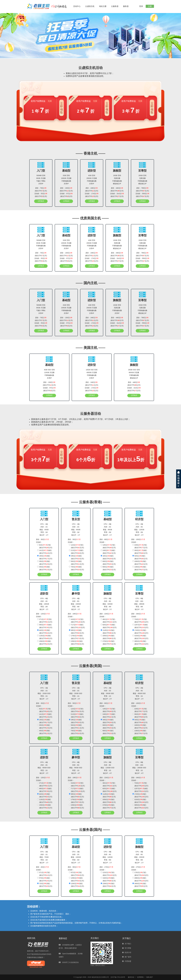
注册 (150, 6)
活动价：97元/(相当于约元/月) (66, 195)
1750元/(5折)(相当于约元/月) (76, 637)
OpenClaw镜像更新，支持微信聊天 (71, 955)
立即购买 (41, 201)
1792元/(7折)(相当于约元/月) (140, 874)
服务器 (126, 6)
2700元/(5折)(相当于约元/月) (108, 643)
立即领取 (62, 108)
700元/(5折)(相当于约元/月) (76, 568)
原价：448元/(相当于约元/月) (117, 189)
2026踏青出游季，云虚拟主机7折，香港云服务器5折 (70, 946)
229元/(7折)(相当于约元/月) (140, 546)
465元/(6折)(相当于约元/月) (45, 626)
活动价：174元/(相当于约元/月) (92, 195)
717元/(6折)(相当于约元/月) (77, 626)
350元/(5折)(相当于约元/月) (45, 563)
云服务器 (115, 6)
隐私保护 (150, 977)
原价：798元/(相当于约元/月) (143, 189)
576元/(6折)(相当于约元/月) (45, 879)
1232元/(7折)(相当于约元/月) (109, 874)
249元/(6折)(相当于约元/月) (108, 552)
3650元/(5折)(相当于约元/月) (140, 643)
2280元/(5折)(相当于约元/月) (108, 885)
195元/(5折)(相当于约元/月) (45, 557)
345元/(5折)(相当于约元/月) (108, 557)
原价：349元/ (138, 614)
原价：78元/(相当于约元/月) (41, 189)
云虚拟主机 (90, 6)
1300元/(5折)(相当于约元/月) (140, 568)
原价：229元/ (106, 614)
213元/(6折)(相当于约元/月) (76, 552)
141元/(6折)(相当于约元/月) (45, 552)
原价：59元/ (74, 539)
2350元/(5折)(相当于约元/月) (76, 643)
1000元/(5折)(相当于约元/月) (140, 563)
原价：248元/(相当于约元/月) (92, 189)
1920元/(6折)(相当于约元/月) (108, 879)
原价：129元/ (43, 614)
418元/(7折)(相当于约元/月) (77, 621)
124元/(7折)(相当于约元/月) (76, 546)
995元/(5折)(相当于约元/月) (76, 632)
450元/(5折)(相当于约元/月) (45, 568)
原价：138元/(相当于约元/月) (66, 189)
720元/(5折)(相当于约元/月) (45, 885)
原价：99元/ (74, 867)
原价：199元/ (75, 614)
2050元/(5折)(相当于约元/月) (108, 637)
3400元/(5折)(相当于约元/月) (140, 885)
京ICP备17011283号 (118, 977)
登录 (141, 6)
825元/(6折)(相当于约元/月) (109, 626)
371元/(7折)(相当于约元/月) (45, 874)
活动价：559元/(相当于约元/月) (142, 195)
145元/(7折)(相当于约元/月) (108, 546)
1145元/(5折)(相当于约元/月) (108, 632)
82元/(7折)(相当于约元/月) (45, 546)
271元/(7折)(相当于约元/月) (45, 621)
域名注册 (103, 6)
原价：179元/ (106, 867)
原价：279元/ (138, 867)
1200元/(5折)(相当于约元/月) (76, 885)
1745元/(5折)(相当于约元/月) (140, 632)
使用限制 (140, 977)
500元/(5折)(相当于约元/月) (76, 563)
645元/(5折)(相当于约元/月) (45, 632)
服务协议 (131, 977)
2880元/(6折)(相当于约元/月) (140, 879)
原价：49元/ (42, 867)
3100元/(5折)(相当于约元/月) (140, 637)
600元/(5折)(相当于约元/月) (108, 563)
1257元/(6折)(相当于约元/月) (140, 626)
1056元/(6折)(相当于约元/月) (76, 879)
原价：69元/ (106, 539)
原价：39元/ (42, 539)
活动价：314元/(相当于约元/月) (117, 195)
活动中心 (77, 6)
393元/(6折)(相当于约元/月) (140, 552)
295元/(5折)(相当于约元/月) (76, 557)
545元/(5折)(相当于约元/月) (140, 557)
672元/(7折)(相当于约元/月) (76, 874)
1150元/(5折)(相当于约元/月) (45, 637)
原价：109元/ (138, 539)
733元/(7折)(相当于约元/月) (140, 621)
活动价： (39, 542)
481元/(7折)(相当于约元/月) (109, 621)
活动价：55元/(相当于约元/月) (41, 195)
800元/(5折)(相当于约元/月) (108, 568)
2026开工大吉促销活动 (69, 962)
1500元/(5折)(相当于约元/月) (45, 643)
